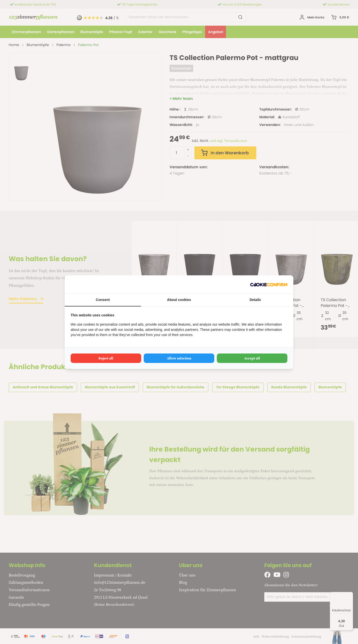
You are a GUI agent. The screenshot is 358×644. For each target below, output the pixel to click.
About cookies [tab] (179, 300)
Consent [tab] (103, 300)
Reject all (106, 358)
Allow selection (179, 358)
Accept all (252, 358)
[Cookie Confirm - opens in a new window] (269, 284)
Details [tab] (255, 300)
